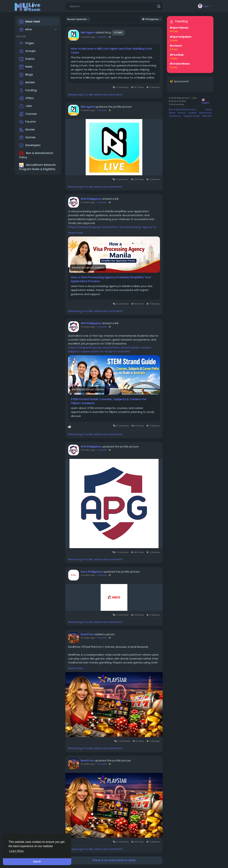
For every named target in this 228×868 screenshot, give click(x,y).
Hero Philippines (92, 572)
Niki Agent (88, 32)
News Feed (30, 22)
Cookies (192, 113)
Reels (26, 67)
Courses (28, 114)
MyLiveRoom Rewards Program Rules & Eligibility (37, 167)
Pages (27, 43)
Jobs (26, 106)
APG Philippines (91, 199)
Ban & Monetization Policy (36, 155)
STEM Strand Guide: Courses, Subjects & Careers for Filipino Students (109, 401)
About (208, 110)
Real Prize (87, 634)
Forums (28, 122)
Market (27, 83)
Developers (30, 145)
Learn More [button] (16, 851)
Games (27, 138)
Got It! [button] (37, 862)
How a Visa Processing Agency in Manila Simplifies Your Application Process (111, 279)
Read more (76, 233)
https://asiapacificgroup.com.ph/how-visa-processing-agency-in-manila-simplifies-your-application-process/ (113, 229)
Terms (172, 113)
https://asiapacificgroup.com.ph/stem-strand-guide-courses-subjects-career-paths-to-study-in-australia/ (110, 349)
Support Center (192, 116)
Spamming (205, 113)
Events (27, 59)
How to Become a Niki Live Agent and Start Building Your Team (111, 51)
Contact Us (175, 116)
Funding (28, 90)
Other (118, 33)
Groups (27, 51)
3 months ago (88, 37)
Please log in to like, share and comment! (95, 95)
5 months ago (88, 638)
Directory (207, 116)
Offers (27, 98)
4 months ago (88, 327)
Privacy (182, 113)
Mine (25, 30)
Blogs (26, 75)
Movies (27, 130)
